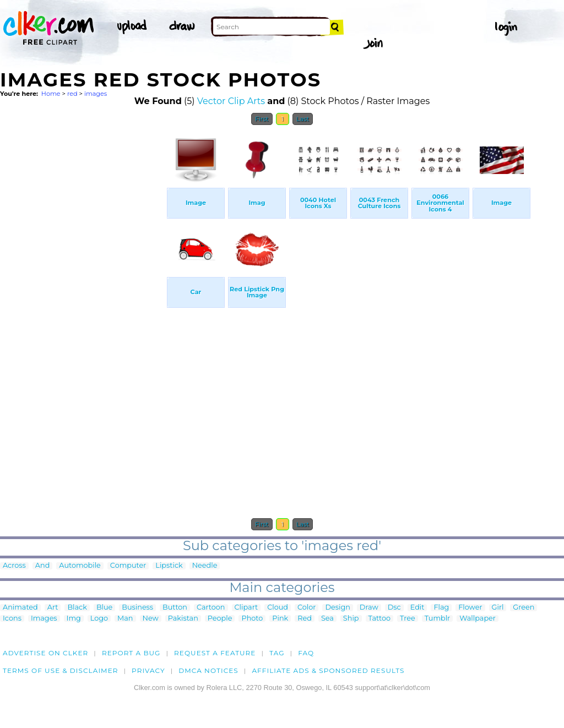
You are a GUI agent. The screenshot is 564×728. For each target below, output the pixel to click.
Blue (104, 608)
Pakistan (183, 619)
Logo (99, 619)
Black (77, 608)
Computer (128, 566)
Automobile (80, 566)
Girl (498, 608)
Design (337, 608)
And (43, 566)
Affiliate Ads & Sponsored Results (328, 670)
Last (303, 119)
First (262, 119)
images (96, 94)
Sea (327, 619)
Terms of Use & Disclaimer (61, 670)
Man (125, 619)
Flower (470, 608)
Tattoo (380, 619)
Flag (441, 608)
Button (175, 608)
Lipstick (169, 566)
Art (53, 608)
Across (14, 566)
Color (307, 608)
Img (74, 619)
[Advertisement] (83, 296)
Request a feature (215, 653)
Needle (205, 566)
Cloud (278, 608)
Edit (417, 608)
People (220, 619)
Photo (252, 619)
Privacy (148, 670)
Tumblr (438, 619)
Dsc (394, 608)
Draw (369, 608)
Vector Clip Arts (231, 101)
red (72, 94)
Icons (12, 619)
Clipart (246, 608)
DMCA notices (208, 670)
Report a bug (131, 653)
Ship (351, 619)
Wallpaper (478, 619)
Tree (408, 619)
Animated (20, 608)
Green (524, 608)
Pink (280, 619)
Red (305, 619)
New (151, 619)
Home (51, 94)
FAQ (306, 653)
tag (277, 653)
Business (137, 608)
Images (44, 619)
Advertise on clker (45, 653)
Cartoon (211, 608)
